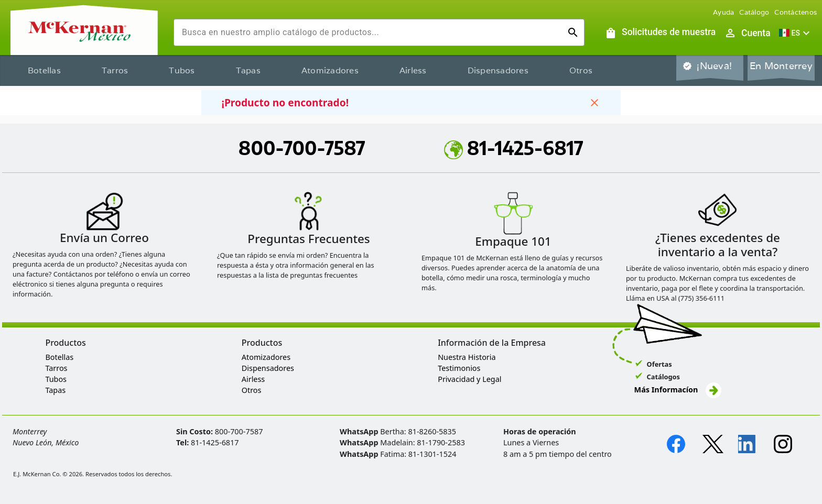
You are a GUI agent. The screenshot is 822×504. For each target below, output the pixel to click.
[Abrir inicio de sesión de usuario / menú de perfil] (747, 33)
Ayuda (723, 12)
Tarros (115, 70)
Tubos (182, 70)
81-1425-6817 (514, 148)
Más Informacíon (678, 390)
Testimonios (459, 368)
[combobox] (371, 32)
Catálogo (754, 12)
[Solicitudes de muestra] (660, 33)
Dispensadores (498, 70)
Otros (581, 70)
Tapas (248, 70)
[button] (796, 33)
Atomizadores (330, 70)
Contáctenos (796, 12)
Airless (413, 70)
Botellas (44, 70)
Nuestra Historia (467, 357)
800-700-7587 (302, 148)
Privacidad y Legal (469, 379)
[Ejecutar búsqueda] (573, 32)
